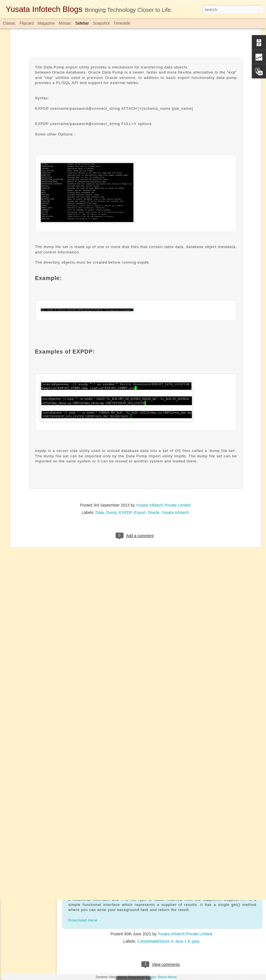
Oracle (153, 446)
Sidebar (82, 23)
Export (140, 446)
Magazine (46, 23)
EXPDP (125, 446)
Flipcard (27, 23)
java (196, 940)
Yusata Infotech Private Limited (163, 439)
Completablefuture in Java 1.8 (163, 940)
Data (100, 446)
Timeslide (122, 23)
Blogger (151, 977)
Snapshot (101, 23)
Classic (9, 23)
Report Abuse (167, 977)
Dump (111, 446)
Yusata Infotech (175, 446)
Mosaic (65, 23)
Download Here (83, 919)
